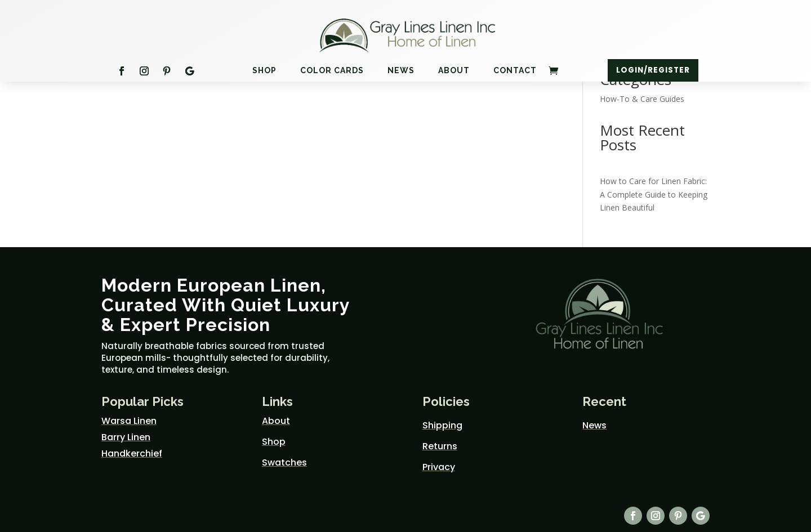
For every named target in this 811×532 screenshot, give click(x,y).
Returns (440, 446)
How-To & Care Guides (642, 99)
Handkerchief (132, 453)
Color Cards (332, 71)
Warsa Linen (129, 421)
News (401, 71)
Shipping (442, 425)
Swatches (284, 462)
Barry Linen (126, 437)
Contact (515, 71)
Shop (264, 71)
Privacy (439, 467)
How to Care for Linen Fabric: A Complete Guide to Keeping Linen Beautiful (654, 195)
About (454, 71)
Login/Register (652, 70)
